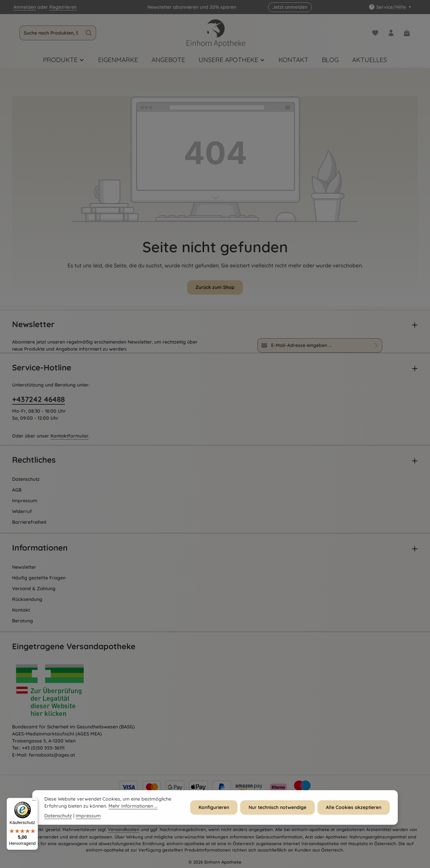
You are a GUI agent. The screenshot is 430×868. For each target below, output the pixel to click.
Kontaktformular (70, 436)
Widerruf (22, 511)
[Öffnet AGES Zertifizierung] (62, 692)
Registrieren (63, 7)
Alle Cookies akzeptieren (354, 811)
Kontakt (21, 610)
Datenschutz (26, 479)
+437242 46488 (38, 399)
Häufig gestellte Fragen (39, 578)
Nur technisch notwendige (277, 811)
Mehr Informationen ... (133, 809)
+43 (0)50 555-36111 (43, 748)
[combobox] (51, 33)
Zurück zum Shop (215, 287)
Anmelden (25, 7)
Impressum (25, 501)
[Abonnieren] (376, 345)
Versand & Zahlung (34, 589)
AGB (17, 490)
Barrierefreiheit (29, 522)
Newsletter (24, 567)
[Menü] (34, 802)
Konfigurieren (214, 811)
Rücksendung (27, 599)
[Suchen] (89, 33)
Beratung (23, 621)
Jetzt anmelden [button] (290, 7)
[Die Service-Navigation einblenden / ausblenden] (390, 7)
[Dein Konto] (391, 33)
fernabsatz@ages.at (52, 755)
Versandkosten (124, 829)
